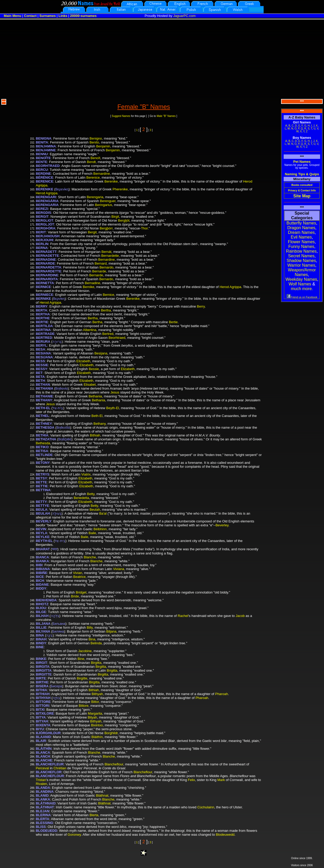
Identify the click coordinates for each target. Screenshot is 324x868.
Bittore (84, 706)
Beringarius (104, 205)
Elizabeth (83, 361)
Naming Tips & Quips (302, 174)
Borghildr (111, 733)
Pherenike (120, 189)
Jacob (240, 616)
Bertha (106, 310)
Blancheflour (114, 764)
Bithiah (95, 435)
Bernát (106, 252)
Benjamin (103, 146)
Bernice (109, 295)
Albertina (90, 330)
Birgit (115, 217)
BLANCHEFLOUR (50, 776)
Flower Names (301, 242)
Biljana (111, 631)
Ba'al (103, 513)
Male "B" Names (166, 116)
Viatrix (86, 474)
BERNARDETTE (48, 271)
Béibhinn (100, 529)
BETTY (41, 502)
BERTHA (43, 314)
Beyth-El (113, 408)
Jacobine (85, 651)
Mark (221, 780)
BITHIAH (43, 694)
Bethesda (43, 443)
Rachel (183, 616)
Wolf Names (300, 284)
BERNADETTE (47, 256)
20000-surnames (83, 16)
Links (63, 16)
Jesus (115, 392)
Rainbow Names (301, 251)
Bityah (92, 717)
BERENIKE (44, 189)
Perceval (42, 768)
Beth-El (97, 416)
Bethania (95, 396)
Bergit (92, 232)
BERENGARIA (47, 205)
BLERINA (43, 815)
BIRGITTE (44, 674)
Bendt (91, 162)
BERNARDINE (47, 275)
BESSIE (42, 365)
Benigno (96, 138)
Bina (92, 639)
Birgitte (82, 678)
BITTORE (43, 702)
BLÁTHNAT (45, 807)
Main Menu (12, 16)
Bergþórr (106, 228)
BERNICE (43, 287)
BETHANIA (44, 388)
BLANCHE (44, 760)
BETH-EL (43, 408)
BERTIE (42, 322)
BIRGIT (41, 663)
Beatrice (79, 577)
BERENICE (44, 181)
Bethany (100, 424)
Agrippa (42, 185)
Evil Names (301, 237)
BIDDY (41, 588)
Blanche (90, 557)
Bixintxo (97, 725)
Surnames (47, 16)
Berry (201, 306)
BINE (40, 647)
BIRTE (41, 678)
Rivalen (41, 784)
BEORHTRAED (48, 166)
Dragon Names (301, 228)
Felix (191, 780)
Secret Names (301, 256)
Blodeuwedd (225, 835)
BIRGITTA (43, 670)
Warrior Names (301, 265)
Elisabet (90, 385)
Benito (94, 142)
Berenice (93, 177)
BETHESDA (45, 427)
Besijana (101, 353)
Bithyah (97, 694)
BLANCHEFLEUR (50, 764)
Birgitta (96, 663)
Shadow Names (301, 261)
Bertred (108, 334)
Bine (81, 659)
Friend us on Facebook (302, 297)
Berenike (111, 181)
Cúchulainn (206, 807)
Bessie (94, 369)
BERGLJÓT (45, 224)
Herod (248, 181)
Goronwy (74, 835)
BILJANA (43, 624)
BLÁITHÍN (44, 749)
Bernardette (110, 256)
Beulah (95, 510)
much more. (302, 289)
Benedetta (81, 498)
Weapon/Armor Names (302, 272)
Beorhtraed (117, 338)
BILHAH (42, 616)
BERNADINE (46, 260)
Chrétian (60, 768)
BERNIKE (43, 299)
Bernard (101, 263)
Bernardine (102, 174)
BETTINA (43, 490)
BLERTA (42, 819)
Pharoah (222, 694)
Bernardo (106, 267)
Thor (144, 228)
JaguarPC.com (185, 16)
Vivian (78, 573)
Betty (91, 494)
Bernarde (99, 271)
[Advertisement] (162, 59)
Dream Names (301, 232)
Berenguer (108, 201)
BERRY (42, 306)
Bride (75, 596)
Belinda (96, 643)
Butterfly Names (301, 223)
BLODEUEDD (46, 831)
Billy (90, 627)
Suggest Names (121, 116)
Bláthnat (102, 795)
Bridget (81, 592)
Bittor (95, 702)
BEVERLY (43, 521)
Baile (92, 533)
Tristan (41, 780)
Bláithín (97, 737)
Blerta (94, 815)
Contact (30, 16)
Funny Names (301, 246)
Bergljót (124, 220)
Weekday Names (301, 279)
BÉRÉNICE (44, 177)
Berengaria (95, 197)
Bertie (173, 322)
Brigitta (112, 670)
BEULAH (43, 513)
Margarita (95, 713)
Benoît (96, 158)
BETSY (41, 478)
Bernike (88, 287)
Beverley (222, 525)
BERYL (41, 345)
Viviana (118, 569)
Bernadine (93, 283)
